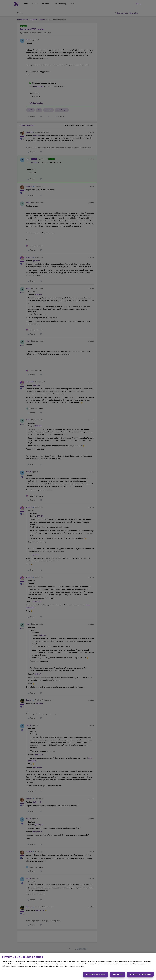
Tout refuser (117, 975)
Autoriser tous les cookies (141, 975)
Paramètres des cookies (96, 975)
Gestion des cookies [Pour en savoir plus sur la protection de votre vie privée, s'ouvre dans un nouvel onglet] (77, 966)
